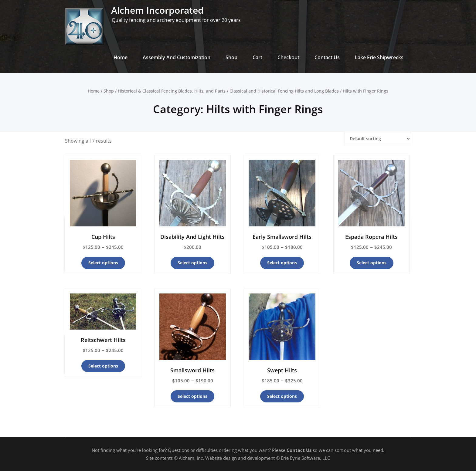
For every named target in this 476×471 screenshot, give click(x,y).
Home (121, 57)
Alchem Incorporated (157, 10)
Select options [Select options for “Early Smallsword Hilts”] (282, 263)
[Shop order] (378, 139)
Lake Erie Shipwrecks (379, 57)
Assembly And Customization (177, 57)
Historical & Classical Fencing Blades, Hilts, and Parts (172, 91)
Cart (257, 57)
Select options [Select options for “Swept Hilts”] (282, 396)
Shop (231, 57)
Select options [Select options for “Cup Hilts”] (103, 263)
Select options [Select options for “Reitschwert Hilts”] (103, 366)
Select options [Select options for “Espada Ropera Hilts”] (372, 263)
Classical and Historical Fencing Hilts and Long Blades (284, 91)
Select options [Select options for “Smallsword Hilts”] (192, 396)
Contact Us (327, 57)
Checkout (288, 57)
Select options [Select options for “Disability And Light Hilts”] (192, 263)
